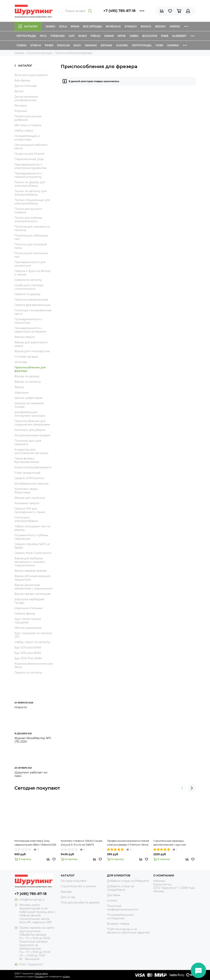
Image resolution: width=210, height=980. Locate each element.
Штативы (21, 362)
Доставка (114, 895)
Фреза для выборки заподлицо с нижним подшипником (30, 562)
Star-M (36, 45)
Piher (49, 45)
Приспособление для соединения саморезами (32, 423)
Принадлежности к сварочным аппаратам (30, 330)
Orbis (134, 36)
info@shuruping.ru (32, 900)
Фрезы (19, 387)
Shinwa (173, 45)
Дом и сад (68, 897)
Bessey (160, 26)
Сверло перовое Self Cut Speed (32, 546)
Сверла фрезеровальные (32, 305)
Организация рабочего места (31, 147)
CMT (72, 36)
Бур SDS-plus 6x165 (28, 647)
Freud (96, 36)
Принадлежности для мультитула (30, 264)
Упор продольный (27, 473)
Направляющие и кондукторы (27, 138)
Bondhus (113, 26)
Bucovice (150, 36)
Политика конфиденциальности (123, 908)
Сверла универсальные (31, 300)
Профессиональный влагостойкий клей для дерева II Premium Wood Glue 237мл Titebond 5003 (128, 843)
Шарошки (22, 393)
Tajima (21, 45)
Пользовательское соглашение (120, 917)
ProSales (39, 977)
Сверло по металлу (28, 673)
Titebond (58, 36)
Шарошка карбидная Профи (29, 601)
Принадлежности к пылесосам (28, 321)
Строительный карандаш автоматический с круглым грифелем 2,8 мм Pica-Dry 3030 (172, 843)
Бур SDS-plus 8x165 (28, 653)
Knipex (175, 26)
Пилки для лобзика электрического (28, 219)
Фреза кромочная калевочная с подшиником (34, 587)
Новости (21, 707)
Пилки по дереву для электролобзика (30, 184)
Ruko (83, 36)
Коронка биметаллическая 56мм (34, 665)
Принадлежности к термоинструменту (28, 175)
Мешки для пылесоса (30, 498)
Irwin (75, 26)
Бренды (66, 892)
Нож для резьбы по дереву (80, 902)
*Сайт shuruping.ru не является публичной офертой (128, 931)
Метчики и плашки (28, 125)
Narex (51, 26)
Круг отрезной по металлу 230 (33, 635)
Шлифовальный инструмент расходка (30, 414)
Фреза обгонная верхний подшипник (32, 578)
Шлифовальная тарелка (31, 484)
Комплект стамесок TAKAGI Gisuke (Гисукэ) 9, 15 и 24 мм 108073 (81, 843)
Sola (63, 26)
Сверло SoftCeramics (29, 478)
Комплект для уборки (30, 430)
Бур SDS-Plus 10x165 (28, 658)
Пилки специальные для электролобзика (32, 202)
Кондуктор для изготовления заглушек (31, 451)
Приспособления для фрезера (30, 369)
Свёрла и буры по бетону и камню (33, 273)
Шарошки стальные (29, 608)
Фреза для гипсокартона (32, 351)
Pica (43, 36)
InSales (66, 977)
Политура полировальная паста (33, 312)
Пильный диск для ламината (28, 442)
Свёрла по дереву (27, 294)
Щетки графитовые (28, 398)
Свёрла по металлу (28, 280)
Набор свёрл (24, 131)
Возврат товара (118, 924)
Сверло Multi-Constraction (33, 553)
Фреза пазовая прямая (31, 571)
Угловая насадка (26, 357)
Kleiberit (179, 36)
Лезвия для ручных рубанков (28, 118)
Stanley (131, 26)
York (159, 45)
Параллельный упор (29, 159)
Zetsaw (106, 45)
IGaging (122, 45)
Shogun (63, 45)
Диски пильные (26, 86)
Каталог (28, 26)
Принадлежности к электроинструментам (31, 166)
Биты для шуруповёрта (31, 75)
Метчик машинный (28, 628)
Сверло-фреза (25, 614)
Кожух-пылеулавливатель (33, 467)
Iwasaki (91, 45)
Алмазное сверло (27, 503)
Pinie (165, 36)
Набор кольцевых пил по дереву (32, 528)
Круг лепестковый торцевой (28, 621)
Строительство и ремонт (79, 886)
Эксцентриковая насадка (32, 435)
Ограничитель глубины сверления (31, 537)
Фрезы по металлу (28, 382)
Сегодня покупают (37, 788)
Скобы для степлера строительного (29, 287)
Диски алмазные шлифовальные (26, 98)
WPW (122, 36)
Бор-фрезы (22, 80)
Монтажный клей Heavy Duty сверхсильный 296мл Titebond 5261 (35, 843)
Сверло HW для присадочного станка (30, 510)
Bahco (146, 26)
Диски (19, 91)
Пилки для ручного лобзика (28, 211)
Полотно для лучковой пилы (31, 246)
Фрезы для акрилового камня (31, 344)
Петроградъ (26, 36)
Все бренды (93, 26)
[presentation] (182, 788)
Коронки (21, 111)
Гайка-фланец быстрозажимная (27, 460)
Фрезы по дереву (27, 376)
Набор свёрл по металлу (32, 642)
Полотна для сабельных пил (31, 237)
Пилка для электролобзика (26, 519)
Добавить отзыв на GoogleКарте (120, 888)
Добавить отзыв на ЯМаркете (128, 881)
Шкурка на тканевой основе (29, 405)
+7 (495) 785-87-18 (119, 11)
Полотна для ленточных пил (31, 255)
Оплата (112, 901)
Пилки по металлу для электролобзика (30, 193)
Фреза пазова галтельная (32, 594)
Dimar (109, 36)
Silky (77, 45)
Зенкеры (21, 106)
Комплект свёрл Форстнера (26, 491)
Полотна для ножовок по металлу (32, 228)
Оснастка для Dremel (29, 154)
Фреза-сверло (25, 337)
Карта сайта (41, 973)
